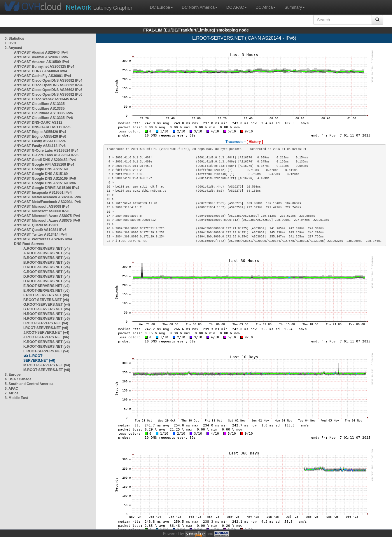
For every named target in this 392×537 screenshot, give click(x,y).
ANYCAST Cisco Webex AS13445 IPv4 (46, 99)
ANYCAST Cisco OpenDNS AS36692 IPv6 (48, 90)
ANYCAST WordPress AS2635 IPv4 (43, 239)
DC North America (200, 7)
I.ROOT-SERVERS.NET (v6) (46, 328)
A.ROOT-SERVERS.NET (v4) (47, 249)
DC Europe (161, 7)
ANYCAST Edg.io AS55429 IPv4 (40, 132)
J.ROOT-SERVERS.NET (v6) (46, 337)
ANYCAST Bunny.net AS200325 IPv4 (44, 67)
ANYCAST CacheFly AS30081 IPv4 (43, 76)
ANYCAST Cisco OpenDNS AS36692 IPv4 (48, 81)
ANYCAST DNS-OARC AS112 (38, 123)
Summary (295, 7)
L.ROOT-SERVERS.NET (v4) (46, 351)
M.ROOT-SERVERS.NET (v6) (47, 370)
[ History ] (255, 142)
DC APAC (237, 7)
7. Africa (12, 393)
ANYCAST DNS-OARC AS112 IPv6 (42, 127)
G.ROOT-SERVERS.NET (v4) (47, 305)
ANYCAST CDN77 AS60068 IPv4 (41, 71)
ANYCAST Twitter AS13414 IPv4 (40, 235)
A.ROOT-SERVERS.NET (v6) (47, 253)
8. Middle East (16, 398)
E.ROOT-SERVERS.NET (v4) (46, 286)
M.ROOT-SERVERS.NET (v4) (47, 365)
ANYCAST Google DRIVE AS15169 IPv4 (47, 188)
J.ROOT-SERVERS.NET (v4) (46, 333)
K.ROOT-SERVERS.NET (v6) (47, 347)
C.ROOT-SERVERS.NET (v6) (47, 272)
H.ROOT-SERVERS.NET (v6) (47, 319)
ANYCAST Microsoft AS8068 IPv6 (42, 211)
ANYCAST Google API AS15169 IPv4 (44, 165)
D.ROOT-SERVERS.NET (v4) (47, 277)
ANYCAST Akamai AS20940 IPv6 (41, 57)
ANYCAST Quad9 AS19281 (36, 225)
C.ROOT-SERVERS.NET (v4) (47, 267)
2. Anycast (13, 48)
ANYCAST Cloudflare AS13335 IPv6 (43, 113)
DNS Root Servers (29, 244)
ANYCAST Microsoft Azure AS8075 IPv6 (47, 221)
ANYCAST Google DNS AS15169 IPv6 (45, 179)
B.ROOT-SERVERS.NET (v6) (47, 263)
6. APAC (11, 389)
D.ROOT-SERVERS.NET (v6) (47, 281)
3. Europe (13, 375)
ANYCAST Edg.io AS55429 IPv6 (40, 137)
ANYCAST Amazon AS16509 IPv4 (42, 62)
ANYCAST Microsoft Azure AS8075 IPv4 (47, 216)
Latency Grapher (99, 7)
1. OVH (10, 43)
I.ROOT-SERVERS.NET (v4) (46, 323)
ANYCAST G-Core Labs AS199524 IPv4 (46, 151)
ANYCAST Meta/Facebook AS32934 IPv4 (47, 197)
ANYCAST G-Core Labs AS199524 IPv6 (46, 155)
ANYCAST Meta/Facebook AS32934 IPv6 (47, 202)
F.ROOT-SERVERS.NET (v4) (46, 295)
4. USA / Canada (18, 379)
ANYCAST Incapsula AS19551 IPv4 (43, 193)
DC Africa (266, 7)
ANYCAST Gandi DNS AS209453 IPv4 (45, 160)
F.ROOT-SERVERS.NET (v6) (46, 300)
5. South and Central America (29, 384)
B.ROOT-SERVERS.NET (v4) (47, 258)
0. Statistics (14, 39)
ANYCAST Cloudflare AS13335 (39, 104)
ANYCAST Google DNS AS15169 (41, 169)
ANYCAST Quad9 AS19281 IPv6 (40, 230)
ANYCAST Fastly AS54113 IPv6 (40, 146)
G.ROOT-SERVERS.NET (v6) (47, 309)
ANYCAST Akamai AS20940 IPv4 (41, 53)
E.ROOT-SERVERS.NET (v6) (46, 291)
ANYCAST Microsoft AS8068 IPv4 (42, 207)
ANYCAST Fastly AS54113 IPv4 (40, 141)
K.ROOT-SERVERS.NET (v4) (47, 342)
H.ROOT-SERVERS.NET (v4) (47, 314)
